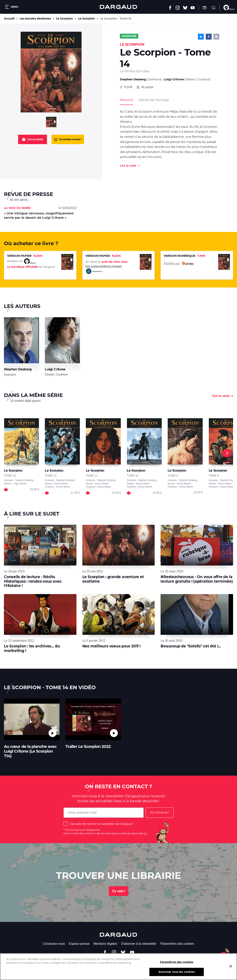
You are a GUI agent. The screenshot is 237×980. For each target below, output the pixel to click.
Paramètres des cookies (177, 944)
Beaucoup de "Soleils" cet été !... (191, 646)
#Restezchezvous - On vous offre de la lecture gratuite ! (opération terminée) (197, 579)
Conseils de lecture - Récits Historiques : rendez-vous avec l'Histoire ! (33, 581)
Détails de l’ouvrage (154, 100)
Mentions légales (105, 944)
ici (146, 833)
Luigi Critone (174, 79)
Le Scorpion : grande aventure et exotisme (113, 579)
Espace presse (79, 944)
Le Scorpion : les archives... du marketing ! (32, 648)
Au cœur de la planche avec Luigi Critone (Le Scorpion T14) (30, 751)
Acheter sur (179, 263)
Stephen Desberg (133, 79)
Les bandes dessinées (35, 19)
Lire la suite (128, 165)
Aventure (129, 36)
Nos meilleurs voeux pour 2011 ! (111, 646)
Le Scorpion (64, 19)
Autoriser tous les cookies (176, 974)
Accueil (9, 19)
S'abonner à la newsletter (139, 944)
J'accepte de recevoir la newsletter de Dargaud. (101, 824)
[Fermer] (231, 969)
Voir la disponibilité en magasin (104, 269)
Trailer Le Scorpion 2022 (88, 746)
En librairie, (107, 262)
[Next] (227, 453)
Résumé (126, 100)
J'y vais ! (119, 891)
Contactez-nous (54, 944)
